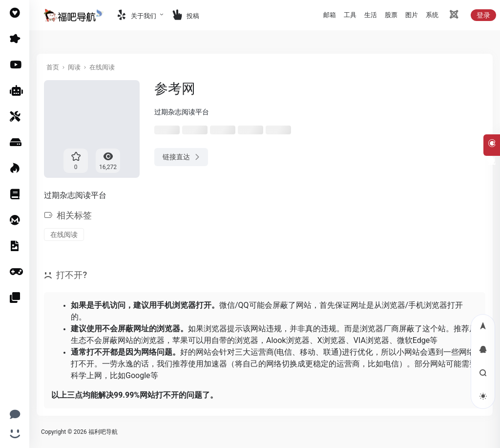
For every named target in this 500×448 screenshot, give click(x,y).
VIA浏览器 (371, 340)
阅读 (74, 67)
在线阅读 (102, 67)
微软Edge (413, 340)
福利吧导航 (103, 432)
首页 (53, 67)
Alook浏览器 (288, 340)
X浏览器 (332, 340)
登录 (483, 15)
